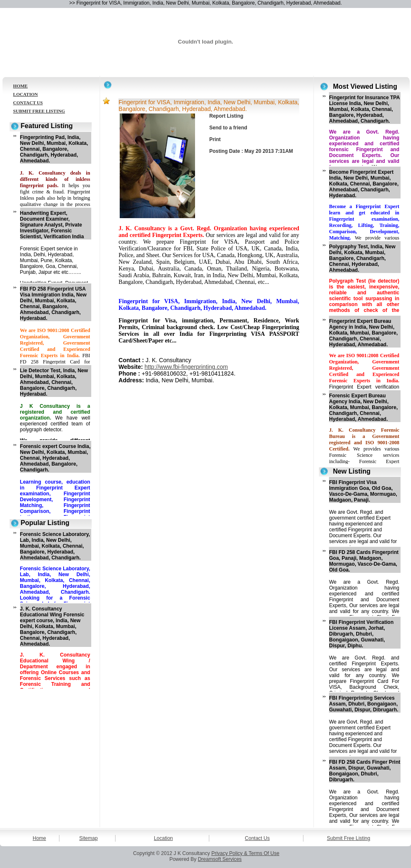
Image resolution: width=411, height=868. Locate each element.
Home (39, 838)
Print (215, 139)
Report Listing (226, 116)
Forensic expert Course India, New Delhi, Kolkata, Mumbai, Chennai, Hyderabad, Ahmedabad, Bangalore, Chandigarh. (55, 458)
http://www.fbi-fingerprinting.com (186, 367)
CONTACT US (28, 103)
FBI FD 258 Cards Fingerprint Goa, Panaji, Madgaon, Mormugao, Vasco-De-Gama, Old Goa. (364, 561)
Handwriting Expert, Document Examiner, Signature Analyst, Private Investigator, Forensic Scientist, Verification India (52, 225)
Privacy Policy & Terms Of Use (245, 853)
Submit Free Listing (348, 838)
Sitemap (88, 838)
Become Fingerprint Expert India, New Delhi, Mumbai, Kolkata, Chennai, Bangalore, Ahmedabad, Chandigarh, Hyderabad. (364, 184)
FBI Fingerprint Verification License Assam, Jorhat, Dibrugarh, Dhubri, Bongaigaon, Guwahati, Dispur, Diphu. (361, 634)
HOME (20, 86)
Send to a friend (228, 128)
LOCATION (25, 94)
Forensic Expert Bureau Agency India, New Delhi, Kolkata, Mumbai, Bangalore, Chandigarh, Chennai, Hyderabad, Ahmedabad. (363, 407)
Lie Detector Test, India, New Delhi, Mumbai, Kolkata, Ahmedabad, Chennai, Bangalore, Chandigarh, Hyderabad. (54, 382)
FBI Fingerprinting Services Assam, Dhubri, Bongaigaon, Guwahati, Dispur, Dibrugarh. (363, 704)
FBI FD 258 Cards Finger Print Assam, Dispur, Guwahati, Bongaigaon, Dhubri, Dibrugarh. (365, 771)
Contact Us (257, 838)
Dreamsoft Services (220, 859)
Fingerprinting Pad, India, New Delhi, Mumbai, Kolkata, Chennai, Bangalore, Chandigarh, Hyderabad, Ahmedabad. (54, 149)
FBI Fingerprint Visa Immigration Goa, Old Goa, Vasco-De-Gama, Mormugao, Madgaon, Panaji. (363, 491)
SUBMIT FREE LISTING (39, 111)
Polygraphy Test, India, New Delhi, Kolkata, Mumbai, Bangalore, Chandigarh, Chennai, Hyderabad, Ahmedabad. (362, 258)
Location (163, 838)
